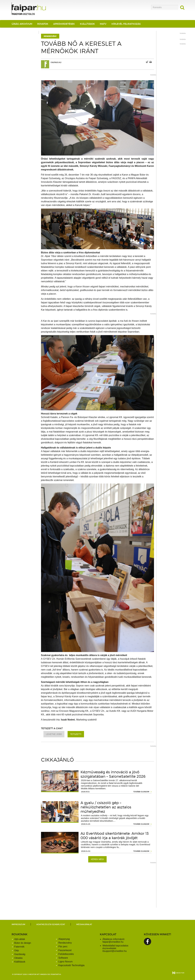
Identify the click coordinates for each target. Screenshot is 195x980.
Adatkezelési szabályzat (51, 924)
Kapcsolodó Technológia (71, 965)
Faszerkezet (65, 950)
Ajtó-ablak (20, 939)
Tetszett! (76, 734)
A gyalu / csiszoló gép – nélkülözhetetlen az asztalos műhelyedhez (106, 807)
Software (63, 958)
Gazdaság (20, 954)
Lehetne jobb (54, 734)
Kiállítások (87, 24)
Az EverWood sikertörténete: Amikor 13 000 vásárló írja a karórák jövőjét (115, 836)
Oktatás (18, 958)
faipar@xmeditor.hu (113, 942)
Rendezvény (50, 36)
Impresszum (18, 924)
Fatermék (19, 947)
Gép (17, 950)
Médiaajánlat (84, 924)
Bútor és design (23, 943)
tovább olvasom (141, 792)
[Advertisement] (97, 887)
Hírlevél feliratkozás (126, 24)
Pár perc (63, 947)
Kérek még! (97, 859)
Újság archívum (22, 24)
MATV (103, 24)
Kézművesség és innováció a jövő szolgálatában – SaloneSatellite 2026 (113, 774)
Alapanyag (64, 939)
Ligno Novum (65, 962)
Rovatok (43, 24)
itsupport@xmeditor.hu (115, 951)
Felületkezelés (66, 954)
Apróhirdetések (64, 24)
